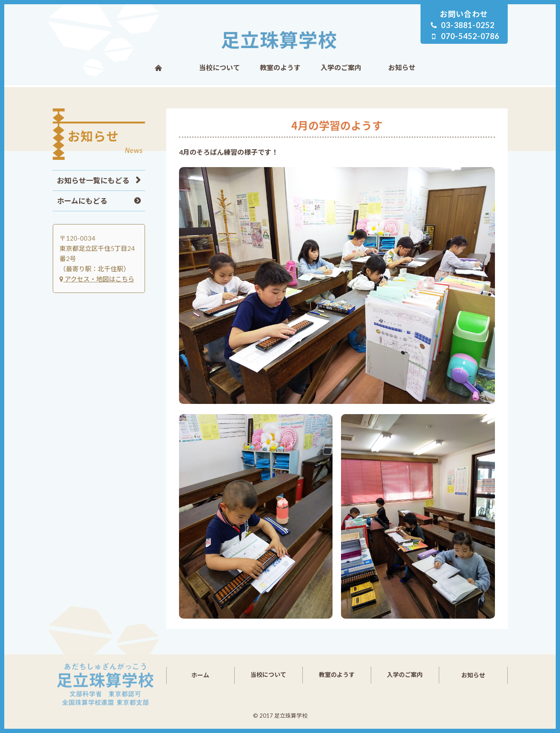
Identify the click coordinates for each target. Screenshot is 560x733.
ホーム (158, 68)
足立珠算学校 (280, 40)
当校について (219, 67)
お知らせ (402, 67)
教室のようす (280, 67)
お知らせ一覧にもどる (93, 180)
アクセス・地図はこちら (97, 279)
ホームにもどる (82, 201)
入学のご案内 (341, 67)
